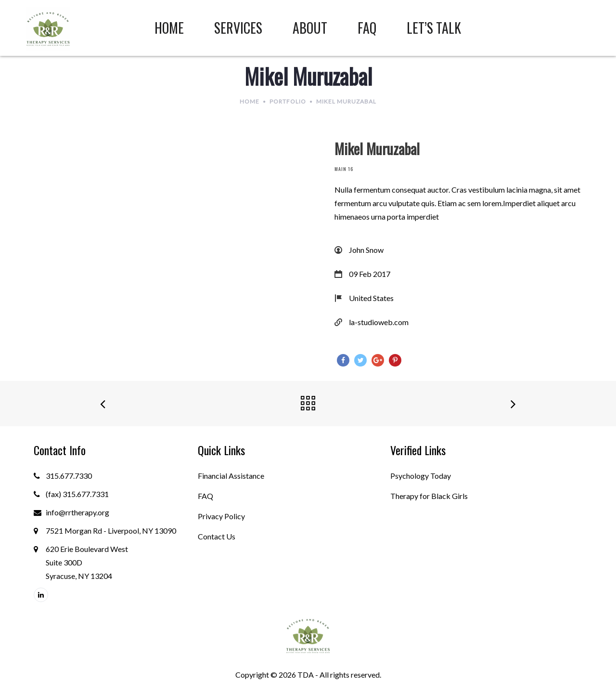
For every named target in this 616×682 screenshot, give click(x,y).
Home (250, 101)
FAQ (205, 496)
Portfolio (288, 101)
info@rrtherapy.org (77, 512)
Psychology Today (421, 476)
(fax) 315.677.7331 (77, 494)
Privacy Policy (221, 516)
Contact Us (217, 536)
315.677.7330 (69, 476)
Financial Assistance (231, 476)
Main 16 (344, 169)
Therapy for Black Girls (429, 496)
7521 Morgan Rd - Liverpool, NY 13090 (111, 531)
